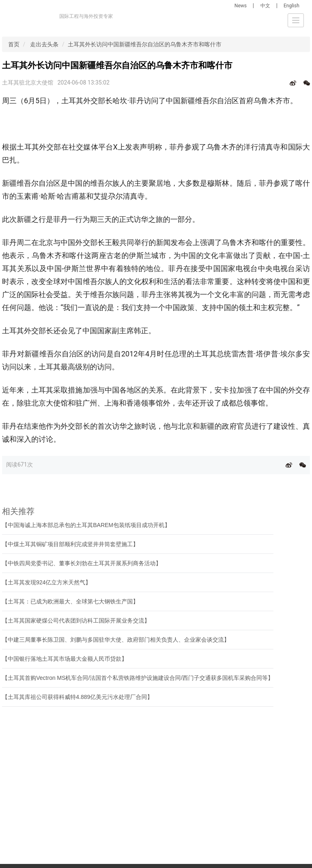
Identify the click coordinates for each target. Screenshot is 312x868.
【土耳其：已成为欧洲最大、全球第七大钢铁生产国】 (70, 601)
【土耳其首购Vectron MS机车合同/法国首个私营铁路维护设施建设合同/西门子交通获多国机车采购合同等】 (138, 678)
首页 (14, 44)
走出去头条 (44, 44)
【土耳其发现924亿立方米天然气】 (47, 582)
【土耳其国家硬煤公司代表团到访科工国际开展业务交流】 (76, 621)
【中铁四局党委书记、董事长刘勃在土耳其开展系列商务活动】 (82, 563)
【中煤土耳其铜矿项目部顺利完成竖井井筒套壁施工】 (70, 544)
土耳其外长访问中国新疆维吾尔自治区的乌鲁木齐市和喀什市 (145, 44)
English (291, 6)
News (240, 6)
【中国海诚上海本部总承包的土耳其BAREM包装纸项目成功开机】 (86, 525)
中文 (265, 6)
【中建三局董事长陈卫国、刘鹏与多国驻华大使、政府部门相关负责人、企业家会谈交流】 (116, 640)
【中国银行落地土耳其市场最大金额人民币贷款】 (65, 659)
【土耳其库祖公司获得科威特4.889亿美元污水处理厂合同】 (77, 697)
